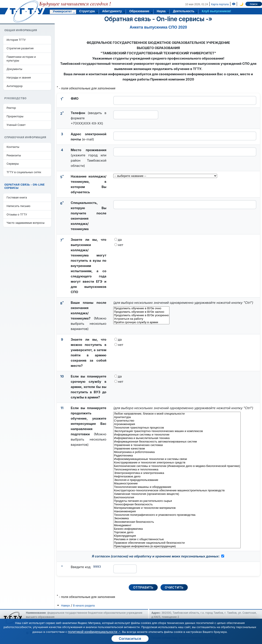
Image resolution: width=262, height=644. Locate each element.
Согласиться (130, 639)
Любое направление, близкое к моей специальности (177, 414)
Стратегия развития (20, 48)
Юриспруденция (177, 536)
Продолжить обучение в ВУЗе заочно (141, 312)
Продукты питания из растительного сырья (177, 501)
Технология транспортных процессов (177, 428)
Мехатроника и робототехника (177, 452)
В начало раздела (84, 606)
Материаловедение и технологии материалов (177, 508)
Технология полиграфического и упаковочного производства (177, 515)
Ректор (11, 108)
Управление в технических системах (177, 445)
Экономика (177, 518)
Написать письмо (18, 206)
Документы (14, 69)
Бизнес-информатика (177, 529)
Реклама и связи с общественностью (177, 539)
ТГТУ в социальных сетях (24, 172)
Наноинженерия (177, 511)
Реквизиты (14, 155)
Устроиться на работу (141, 319)
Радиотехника (177, 456)
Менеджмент (177, 525)
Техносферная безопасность (177, 504)
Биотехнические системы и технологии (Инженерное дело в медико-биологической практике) (177, 466)
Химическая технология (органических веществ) (177, 494)
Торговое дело (177, 532)
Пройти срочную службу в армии (141, 322)
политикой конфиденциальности (93, 632)
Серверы (13, 164)
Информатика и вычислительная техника (177, 438)
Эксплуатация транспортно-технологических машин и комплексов (177, 431)
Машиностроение (177, 483)
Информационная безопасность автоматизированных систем (177, 442)
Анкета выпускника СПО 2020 (158, 27)
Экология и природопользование (177, 480)
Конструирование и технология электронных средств (177, 463)
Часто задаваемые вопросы (25, 223)
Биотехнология (177, 497)
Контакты (13, 147)
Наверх (66, 606)
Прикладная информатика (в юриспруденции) (177, 546)
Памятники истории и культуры (21, 59)
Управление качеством (177, 449)
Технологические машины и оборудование (177, 487)
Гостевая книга (17, 197)
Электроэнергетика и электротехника (177, 473)
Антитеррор (15, 86)
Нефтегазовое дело (177, 477)
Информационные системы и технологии (177, 435)
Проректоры (15, 116)
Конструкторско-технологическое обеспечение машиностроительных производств (177, 490)
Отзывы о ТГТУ (17, 214)
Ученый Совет (16, 125)
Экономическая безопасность (177, 522)
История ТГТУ (16, 40)
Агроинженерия (177, 424)
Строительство (177, 421)
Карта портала (220, 4)
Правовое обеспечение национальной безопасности (177, 543)
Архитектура (177, 417)
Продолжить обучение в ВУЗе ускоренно (141, 315)
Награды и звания (19, 78)
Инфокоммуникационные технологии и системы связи (177, 459)
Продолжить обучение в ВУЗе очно (141, 308)
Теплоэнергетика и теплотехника (177, 470)
